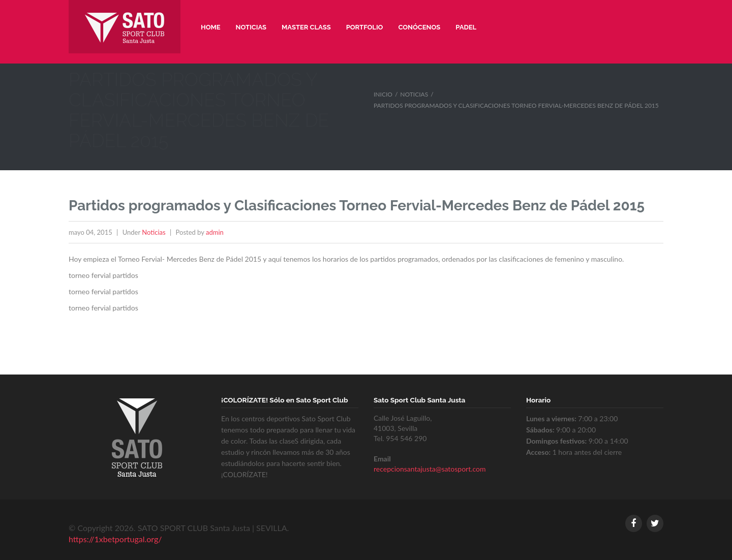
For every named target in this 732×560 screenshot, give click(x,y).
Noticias (251, 27)
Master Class (306, 27)
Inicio (383, 94)
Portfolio (365, 27)
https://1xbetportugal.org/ (115, 539)
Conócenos (419, 27)
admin (215, 232)
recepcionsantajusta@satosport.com (430, 469)
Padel (466, 27)
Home (211, 27)
